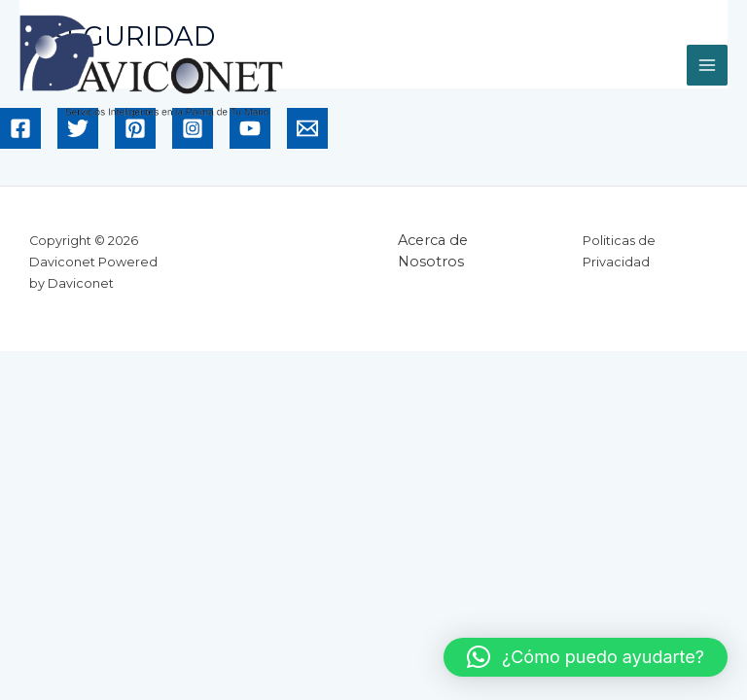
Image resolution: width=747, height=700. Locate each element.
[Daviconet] (151, 66)
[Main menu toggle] (707, 65)
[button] (586, 657)
